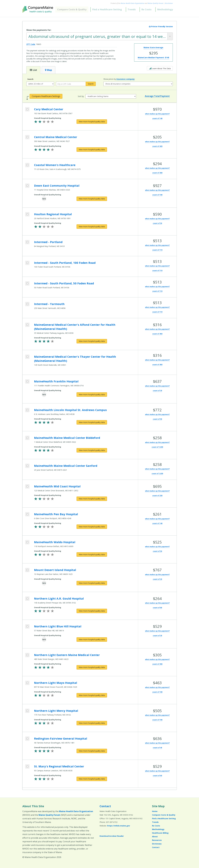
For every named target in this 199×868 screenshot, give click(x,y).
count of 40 (157, 748)
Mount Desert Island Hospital (55, 570)
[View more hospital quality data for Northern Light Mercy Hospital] (92, 723)
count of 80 (157, 608)
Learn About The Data (160, 68)
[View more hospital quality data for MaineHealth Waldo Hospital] (92, 554)
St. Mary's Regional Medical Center (59, 766)
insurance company (125, 79)
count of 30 (157, 391)
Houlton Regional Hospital (53, 214)
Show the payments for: (39, 30)
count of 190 (157, 720)
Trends (132, 9)
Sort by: (81, 96)
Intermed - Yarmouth (49, 304)
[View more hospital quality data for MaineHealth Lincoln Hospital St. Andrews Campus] (92, 422)
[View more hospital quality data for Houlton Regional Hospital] (92, 227)
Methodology (165, 9)
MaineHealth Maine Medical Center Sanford (66, 466)
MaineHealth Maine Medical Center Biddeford (67, 438)
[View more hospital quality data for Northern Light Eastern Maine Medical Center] (92, 667)
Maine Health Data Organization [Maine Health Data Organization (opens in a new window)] (132, 3)
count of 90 (157, 419)
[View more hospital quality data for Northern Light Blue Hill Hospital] (92, 640)
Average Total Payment (157, 96)
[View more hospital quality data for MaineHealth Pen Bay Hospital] (92, 527)
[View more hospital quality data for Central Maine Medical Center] (92, 150)
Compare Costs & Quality (72, 9)
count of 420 (157, 146)
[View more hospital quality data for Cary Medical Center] (92, 122)
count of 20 (157, 579)
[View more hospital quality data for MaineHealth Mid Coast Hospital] (92, 499)
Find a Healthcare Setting (107, 9)
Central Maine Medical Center (56, 137)
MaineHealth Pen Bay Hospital (56, 514)
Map (48, 70)
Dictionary (157, 844)
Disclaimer (169, 3)
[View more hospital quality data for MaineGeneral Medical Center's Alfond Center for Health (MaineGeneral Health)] (92, 341)
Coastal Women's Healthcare (55, 165)
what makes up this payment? (157, 114)
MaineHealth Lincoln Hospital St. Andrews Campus (70, 410)
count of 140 (157, 118)
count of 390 (157, 664)
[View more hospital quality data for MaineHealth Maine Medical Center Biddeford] (92, 450)
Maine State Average (153, 47)
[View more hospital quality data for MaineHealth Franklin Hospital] (92, 395)
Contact (105, 806)
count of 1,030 (157, 447)
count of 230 (157, 496)
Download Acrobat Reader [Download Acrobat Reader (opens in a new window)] (112, 836)
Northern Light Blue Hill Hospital (58, 626)
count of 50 (157, 223)
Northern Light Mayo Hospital (56, 683)
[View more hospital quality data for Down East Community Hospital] (92, 199)
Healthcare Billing (160, 833)
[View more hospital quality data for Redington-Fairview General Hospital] (92, 751)
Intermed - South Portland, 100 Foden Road (65, 263)
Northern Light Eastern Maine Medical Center (67, 655)
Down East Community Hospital (57, 185)
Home (155, 811)
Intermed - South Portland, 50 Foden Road (64, 283)
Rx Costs (146, 9)
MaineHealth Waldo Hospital (55, 542)
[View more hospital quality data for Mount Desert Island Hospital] (92, 583)
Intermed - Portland (48, 242)
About (155, 837)
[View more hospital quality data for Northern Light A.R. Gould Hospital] (92, 611)
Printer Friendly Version (161, 26)
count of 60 (157, 776)
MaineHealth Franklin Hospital (56, 381)
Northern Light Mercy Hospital (56, 711)
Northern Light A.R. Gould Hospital (59, 598)
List (33, 70)
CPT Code (31, 44)
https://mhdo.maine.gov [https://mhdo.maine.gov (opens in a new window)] (119, 826)
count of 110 (157, 250)
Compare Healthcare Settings (46, 96)
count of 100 (157, 195)
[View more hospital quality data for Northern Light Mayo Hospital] (92, 695)
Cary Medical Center (49, 109)
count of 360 (157, 173)
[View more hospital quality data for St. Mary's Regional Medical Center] (92, 779)
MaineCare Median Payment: (153, 58)
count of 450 (157, 334)
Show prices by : (119, 79)
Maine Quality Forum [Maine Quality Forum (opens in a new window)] (156, 3)
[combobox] (100, 36)
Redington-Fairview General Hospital (61, 738)
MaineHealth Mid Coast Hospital (57, 486)
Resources (157, 840)
